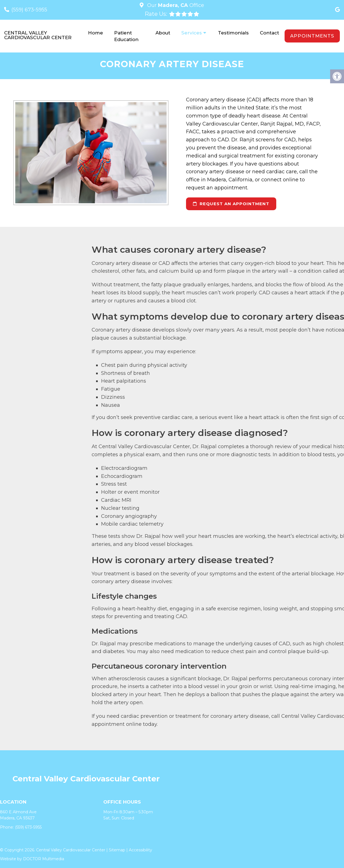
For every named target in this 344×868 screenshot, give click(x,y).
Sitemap (117, 850)
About (163, 33)
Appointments (312, 36)
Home (96, 33)
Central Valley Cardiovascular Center (38, 35)
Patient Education (126, 36)
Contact (269, 33)
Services (192, 33)
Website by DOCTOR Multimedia (32, 859)
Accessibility (140, 850)
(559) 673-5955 (29, 10)
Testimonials (233, 33)
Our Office (175, 5)
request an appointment (231, 204)
